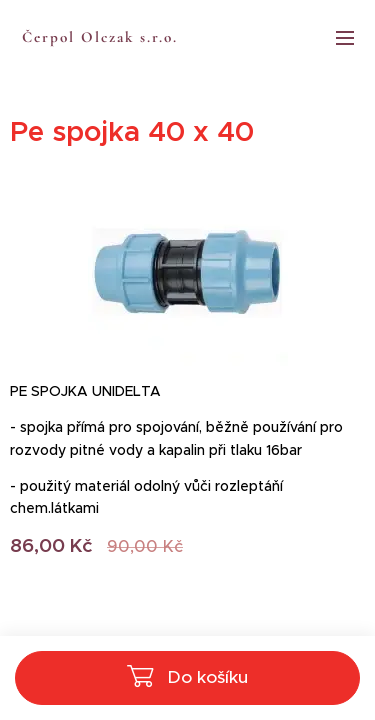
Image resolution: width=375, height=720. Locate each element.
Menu (345, 38)
